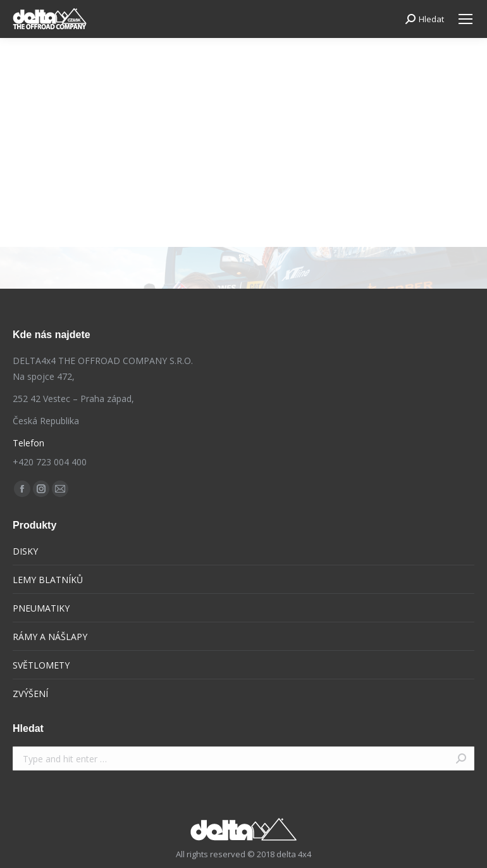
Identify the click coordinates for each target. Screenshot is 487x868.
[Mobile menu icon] (465, 19)
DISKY (25, 551)
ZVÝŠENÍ (30, 694)
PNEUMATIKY (41, 608)
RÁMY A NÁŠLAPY (50, 637)
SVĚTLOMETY (41, 665)
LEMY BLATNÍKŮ (48, 580)
